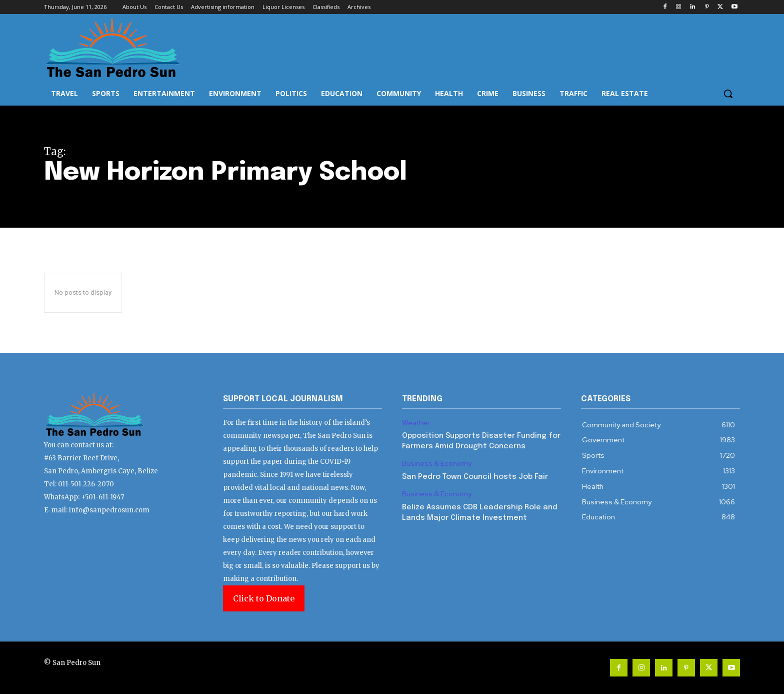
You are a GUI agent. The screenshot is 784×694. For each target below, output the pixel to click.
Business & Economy (437, 464)
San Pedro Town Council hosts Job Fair (475, 477)
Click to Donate (264, 598)
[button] (728, 94)
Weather (416, 423)
